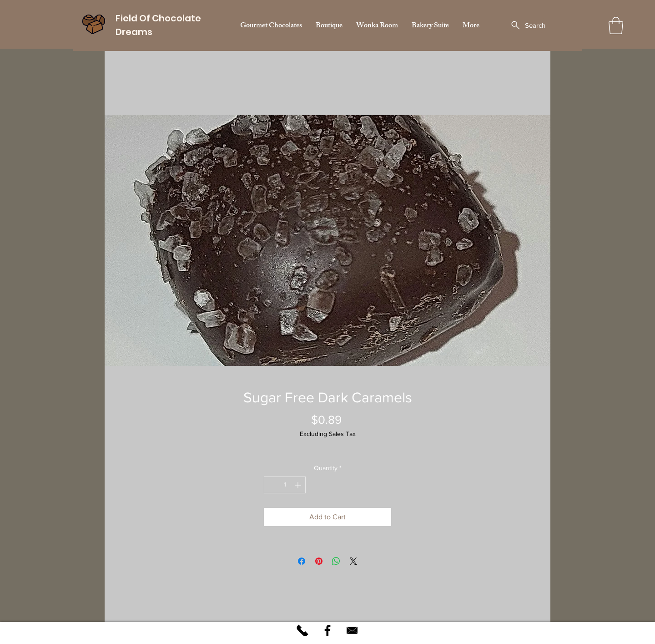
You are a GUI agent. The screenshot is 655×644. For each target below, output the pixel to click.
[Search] (527, 25)
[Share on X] (353, 561)
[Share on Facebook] (302, 561)
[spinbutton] (285, 485)
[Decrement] (271, 485)
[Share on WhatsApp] (336, 561)
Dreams (135, 32)
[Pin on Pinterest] (319, 561)
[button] (616, 25)
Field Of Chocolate (158, 18)
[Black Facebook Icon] (327, 630)
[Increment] (299, 485)
